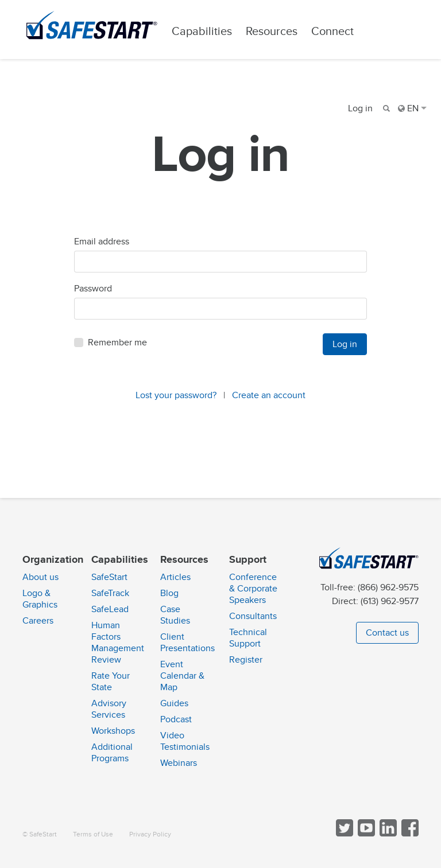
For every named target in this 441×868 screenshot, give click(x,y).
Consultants (253, 616)
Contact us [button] (387, 633)
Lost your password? (176, 399)
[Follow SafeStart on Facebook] (409, 834)
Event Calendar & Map (182, 676)
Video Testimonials (185, 741)
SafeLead (110, 609)
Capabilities (209, 31)
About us (40, 577)
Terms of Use (93, 834)
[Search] (385, 108)
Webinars (179, 763)
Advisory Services (109, 709)
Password (93, 293)
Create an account (269, 399)
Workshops (113, 731)
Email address (102, 246)
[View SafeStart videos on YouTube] (365, 834)
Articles (175, 577)
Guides (174, 703)
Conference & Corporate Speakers (253, 589)
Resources (278, 31)
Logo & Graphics (40, 599)
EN (412, 108)
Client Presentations (187, 643)
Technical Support (248, 638)
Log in (360, 108)
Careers (38, 621)
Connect (339, 31)
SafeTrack (110, 593)
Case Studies (175, 615)
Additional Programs (112, 753)
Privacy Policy (150, 834)
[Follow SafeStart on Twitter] (343, 834)
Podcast (176, 719)
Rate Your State (111, 682)
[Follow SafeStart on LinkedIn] (387, 834)
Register (246, 660)
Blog (169, 593)
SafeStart (109, 577)
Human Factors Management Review (118, 643)
